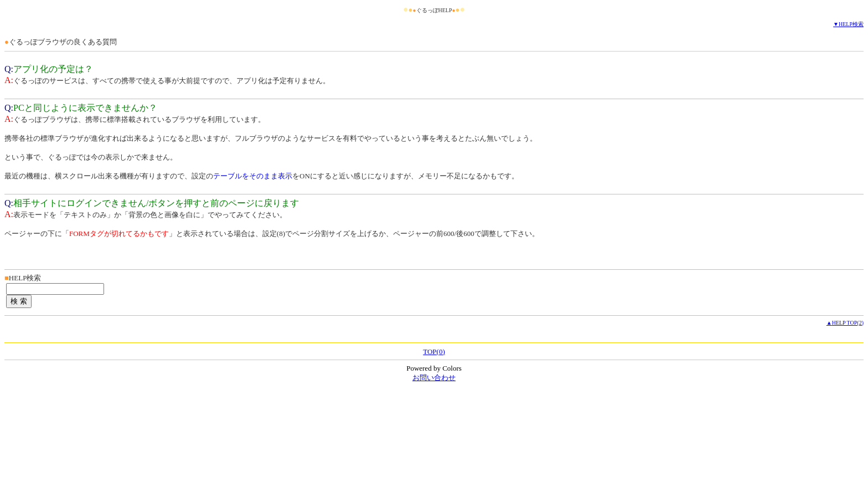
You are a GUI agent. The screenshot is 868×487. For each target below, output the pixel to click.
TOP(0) (434, 352)
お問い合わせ (434, 378)
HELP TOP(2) (848, 323)
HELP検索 (851, 24)
